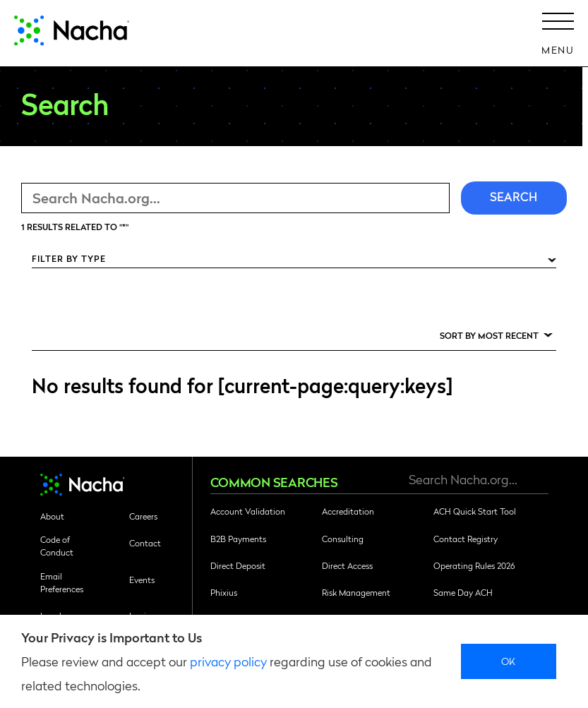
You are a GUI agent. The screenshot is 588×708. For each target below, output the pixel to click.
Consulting (343, 539)
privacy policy (228, 661)
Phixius (224, 592)
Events (142, 580)
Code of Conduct (57, 546)
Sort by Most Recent (489, 335)
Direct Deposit (238, 565)
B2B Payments (238, 539)
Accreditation (348, 511)
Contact (145, 543)
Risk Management (356, 592)
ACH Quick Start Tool (475, 511)
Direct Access (347, 565)
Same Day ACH (463, 592)
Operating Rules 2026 (474, 565)
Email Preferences (62, 582)
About (52, 516)
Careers (143, 516)
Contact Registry (466, 539)
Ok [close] (509, 661)
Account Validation (248, 511)
